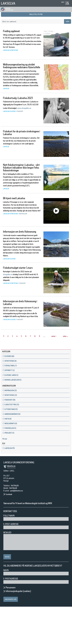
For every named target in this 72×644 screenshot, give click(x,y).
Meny (63, 2)
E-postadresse (12, 616)
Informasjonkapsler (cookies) (23, 628)
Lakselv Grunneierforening (22, 493)
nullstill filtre (36, 14)
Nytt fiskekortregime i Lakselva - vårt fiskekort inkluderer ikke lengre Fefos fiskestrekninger (21, 180)
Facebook (10, 525)
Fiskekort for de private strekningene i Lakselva (19, 144)
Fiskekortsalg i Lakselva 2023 (19, 111)
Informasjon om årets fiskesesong (17, 253)
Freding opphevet (15, 31)
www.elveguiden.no (12, 128)
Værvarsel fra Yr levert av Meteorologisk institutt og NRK (35, 536)
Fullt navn (10, 550)
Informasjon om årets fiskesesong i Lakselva (18, 334)
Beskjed (8, 567)
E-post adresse (13, 558)
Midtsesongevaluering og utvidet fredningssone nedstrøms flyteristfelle (20, 68)
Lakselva (9, 3)
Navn (6, 607)
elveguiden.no (13, 308)
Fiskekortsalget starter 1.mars (18, 300)
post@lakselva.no (19, 522)
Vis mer (6, 470)
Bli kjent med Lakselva (18, 218)
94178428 (16, 517)
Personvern (12, 625)
